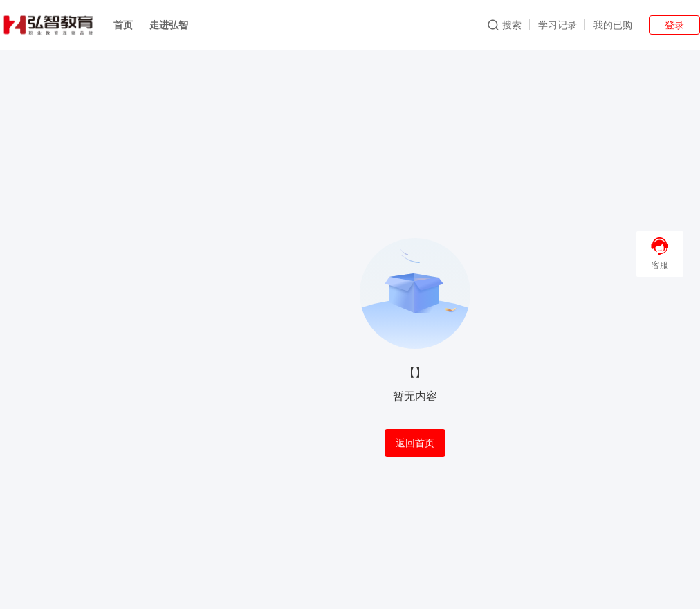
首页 (123, 25)
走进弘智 (169, 25)
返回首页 (415, 443)
